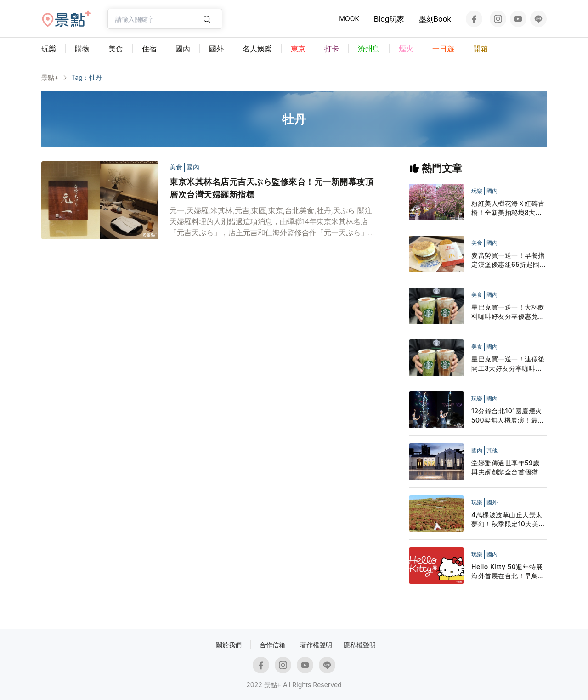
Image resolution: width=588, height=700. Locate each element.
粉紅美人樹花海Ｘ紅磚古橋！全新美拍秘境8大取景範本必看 (508, 208)
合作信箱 (272, 645)
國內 (193, 167)
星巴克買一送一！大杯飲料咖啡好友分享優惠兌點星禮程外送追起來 (508, 312)
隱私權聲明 (360, 645)
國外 (492, 502)
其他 (492, 450)
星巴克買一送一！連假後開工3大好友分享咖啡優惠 (508, 364)
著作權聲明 (316, 645)
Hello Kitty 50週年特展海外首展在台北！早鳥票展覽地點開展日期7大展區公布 (508, 572)
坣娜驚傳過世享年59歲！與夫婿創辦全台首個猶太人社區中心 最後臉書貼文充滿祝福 (509, 468)
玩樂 (477, 191)
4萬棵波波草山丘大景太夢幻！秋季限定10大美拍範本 (508, 520)
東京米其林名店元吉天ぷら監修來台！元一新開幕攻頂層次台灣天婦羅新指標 (271, 188)
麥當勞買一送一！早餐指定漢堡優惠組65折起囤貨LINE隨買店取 (509, 260)
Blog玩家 (389, 19)
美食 (176, 167)
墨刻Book (435, 19)
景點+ (50, 77)
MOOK (349, 19)
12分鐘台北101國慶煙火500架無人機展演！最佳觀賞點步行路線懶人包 (508, 416)
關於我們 (229, 645)
